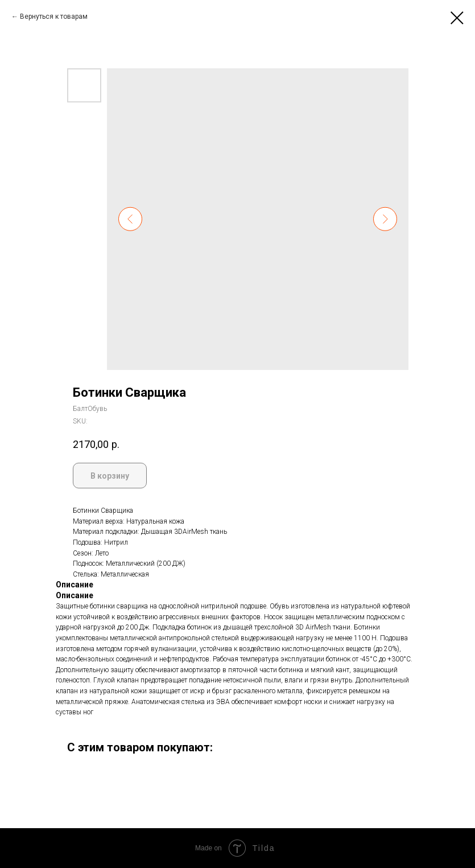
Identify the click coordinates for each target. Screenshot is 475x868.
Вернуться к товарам (54, 17)
